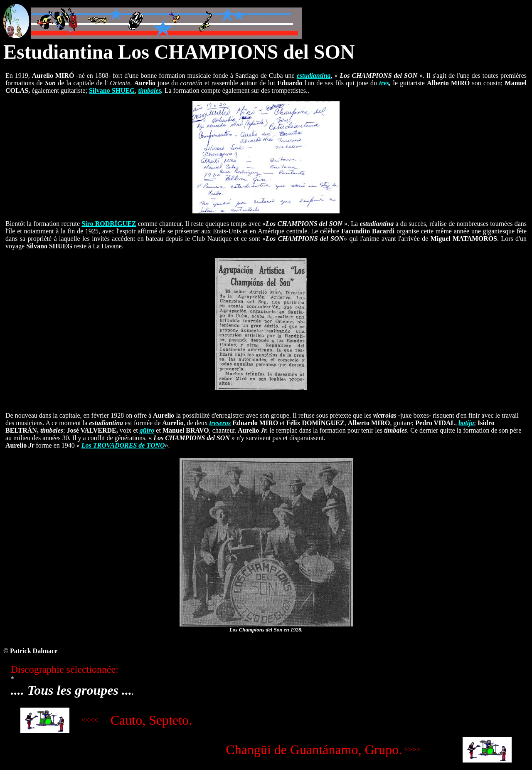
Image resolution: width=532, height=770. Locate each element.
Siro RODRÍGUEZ (109, 224)
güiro (147, 430)
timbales (150, 90)
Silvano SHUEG (112, 90)
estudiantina (314, 76)
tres (384, 83)
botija (466, 423)
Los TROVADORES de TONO (123, 445)
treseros (220, 423)
